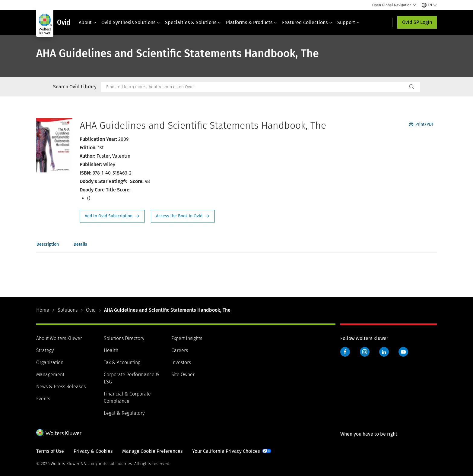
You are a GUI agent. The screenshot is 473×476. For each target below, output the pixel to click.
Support (349, 22)
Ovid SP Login (417, 22)
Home (43, 310)
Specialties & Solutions (193, 22)
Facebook (345, 352)
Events (43, 399)
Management (50, 375)
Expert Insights (187, 338)
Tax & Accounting (122, 363)
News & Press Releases (61, 387)
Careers (180, 350)
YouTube (403, 352)
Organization (50, 363)
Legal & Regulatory (124, 413)
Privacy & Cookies (93, 451)
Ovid (91, 310)
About (88, 22)
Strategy (45, 350)
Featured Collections (307, 22)
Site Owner (183, 375)
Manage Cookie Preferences (152, 451)
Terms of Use (50, 451)
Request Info (112, 216)
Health (111, 350)
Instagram (365, 352)
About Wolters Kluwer (59, 338)
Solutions (68, 310)
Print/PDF (421, 124)
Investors (181, 363)
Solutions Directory (124, 338)
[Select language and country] (429, 5)
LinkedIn (384, 352)
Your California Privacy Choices (226, 451)
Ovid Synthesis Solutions (131, 22)
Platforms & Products (252, 22)
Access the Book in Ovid (183, 216)
